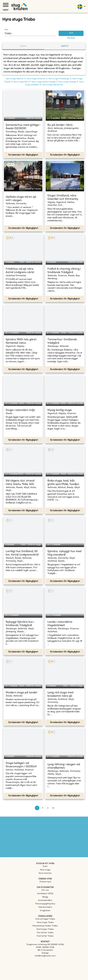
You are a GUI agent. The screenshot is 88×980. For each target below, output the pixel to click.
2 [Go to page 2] (42, 808)
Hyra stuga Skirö (21, 82)
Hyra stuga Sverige (67, 82)
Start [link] (45, 866)
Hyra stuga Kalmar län (53, 85)
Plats (6, 30)
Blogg (45, 897)
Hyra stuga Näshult (15, 79)
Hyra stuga (45, 870)
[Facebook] (45, 960)
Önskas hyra (45, 882)
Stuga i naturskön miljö (20, 410)
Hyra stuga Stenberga (59, 79)
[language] (81, 6)
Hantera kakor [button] (45, 907)
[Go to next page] (48, 808)
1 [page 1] (37, 808)
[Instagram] (45, 964)
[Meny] (6, 5)
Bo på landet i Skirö (60, 125)
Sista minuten (45, 873)
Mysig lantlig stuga (60, 410)
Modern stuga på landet (21, 693)
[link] (45, 919)
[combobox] (28, 33)
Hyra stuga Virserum (36, 79)
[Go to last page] (53, 808)
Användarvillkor (45, 900)
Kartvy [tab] (65, 46)
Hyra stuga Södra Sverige (44, 82)
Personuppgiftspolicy (45, 904)
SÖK (71, 33)
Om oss (45, 890)
